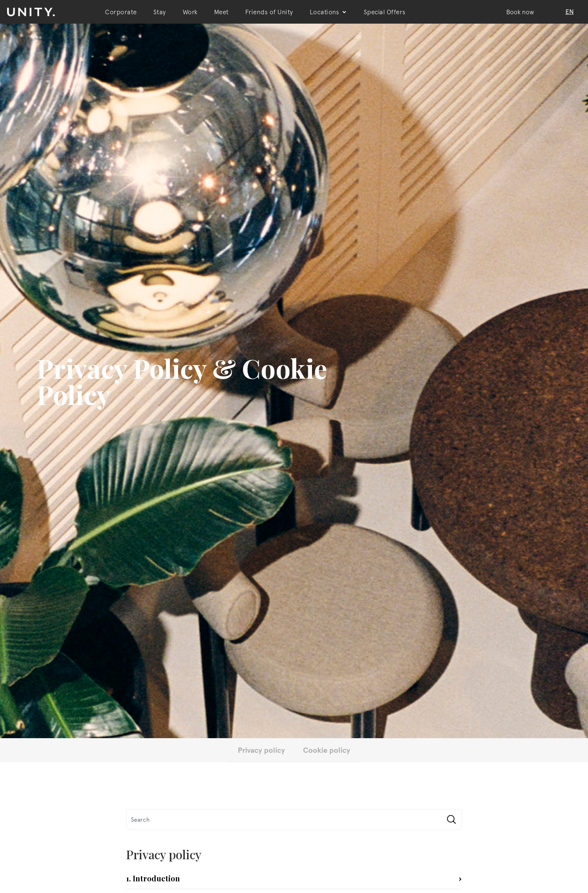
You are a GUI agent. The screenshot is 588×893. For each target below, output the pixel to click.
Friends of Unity (269, 12)
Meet (221, 12)
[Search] (294, 820)
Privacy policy (261, 750)
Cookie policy (327, 750)
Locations (328, 12)
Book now (520, 12)
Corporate (121, 12)
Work (190, 12)
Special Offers (385, 12)
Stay (160, 12)
